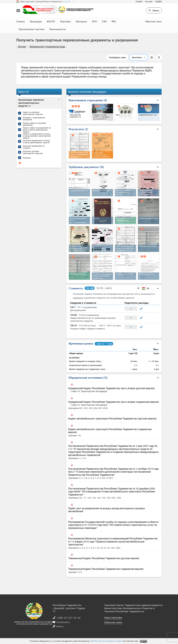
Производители (58, 29)
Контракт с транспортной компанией (34, 118)
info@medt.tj (63, 622)
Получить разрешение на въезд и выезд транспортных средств (36, 141)
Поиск (154, 10)
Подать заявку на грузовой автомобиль (34, 124)
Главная (21, 21)
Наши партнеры (113, 617)
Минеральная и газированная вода (47, 47)
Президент (81, 21)
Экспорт (22, 47)
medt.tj (59, 626)
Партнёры (65, 21)
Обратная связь (153, 21)
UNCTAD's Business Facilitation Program (106, 641)
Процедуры (36, 21)
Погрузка (27, 158)
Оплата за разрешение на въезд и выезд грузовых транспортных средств (37, 136)
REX (114, 21)
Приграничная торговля (32, 29)
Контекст (138, 57)
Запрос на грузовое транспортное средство (33, 113)
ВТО (95, 21)
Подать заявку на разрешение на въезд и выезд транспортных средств (37, 130)
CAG (104, 21)
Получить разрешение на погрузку (34, 147)
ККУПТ (51, 21)
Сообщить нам (117, 57)
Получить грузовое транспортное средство (33, 152)
